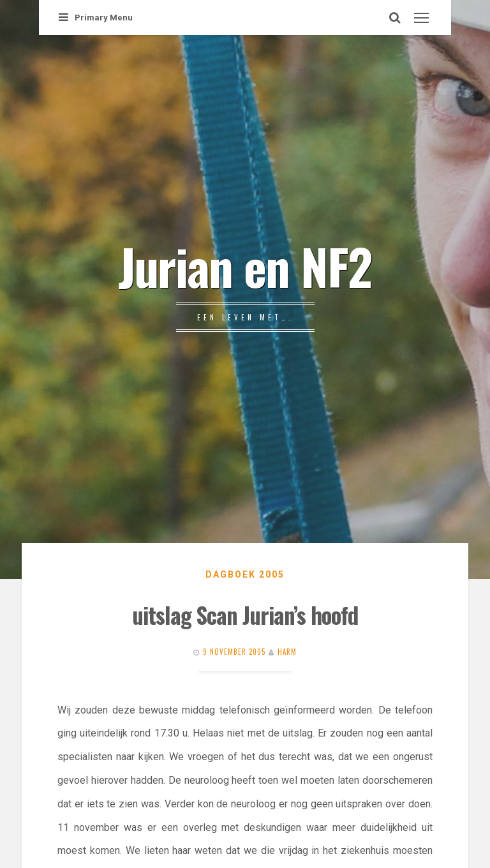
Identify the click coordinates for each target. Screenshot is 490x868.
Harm (287, 652)
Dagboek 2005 (245, 574)
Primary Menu (96, 18)
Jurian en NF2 (245, 266)
